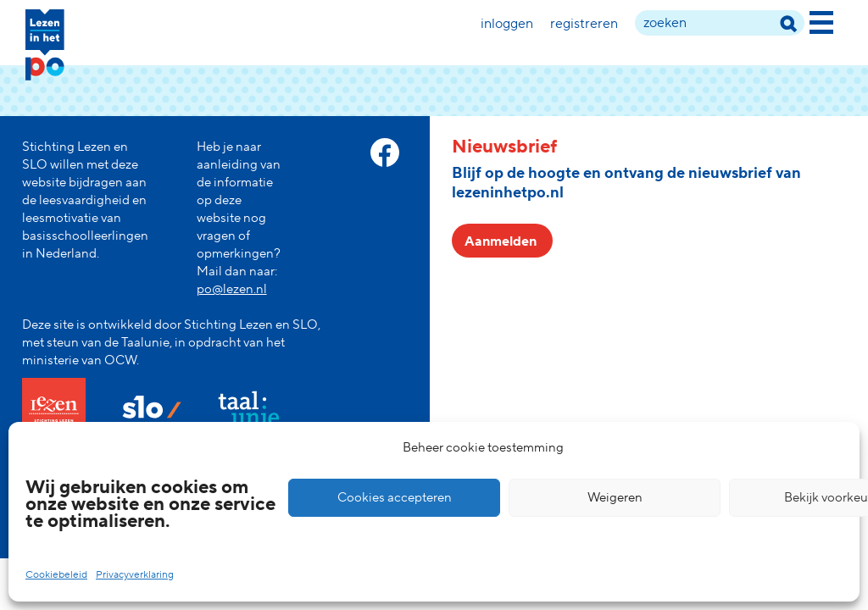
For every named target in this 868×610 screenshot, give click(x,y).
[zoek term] (720, 23)
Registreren (584, 24)
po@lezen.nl (232, 289)
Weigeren (615, 498)
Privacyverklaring (135, 575)
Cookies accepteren (395, 498)
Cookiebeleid (56, 575)
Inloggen (507, 24)
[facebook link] (385, 152)
